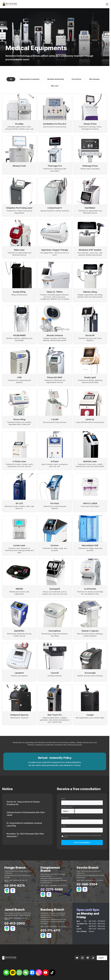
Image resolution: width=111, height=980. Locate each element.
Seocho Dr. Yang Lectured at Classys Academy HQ (24, 803)
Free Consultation (82, 843)
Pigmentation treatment (30, 79)
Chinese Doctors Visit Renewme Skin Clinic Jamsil (26, 814)
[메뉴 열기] (107, 4)
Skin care (55, 86)
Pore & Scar (77, 79)
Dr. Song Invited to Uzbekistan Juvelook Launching (25, 825)
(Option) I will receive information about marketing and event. (82, 836)
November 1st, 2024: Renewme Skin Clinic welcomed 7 (26, 836)
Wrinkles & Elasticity (56, 79)
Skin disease (94, 79)
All (11, 79)
